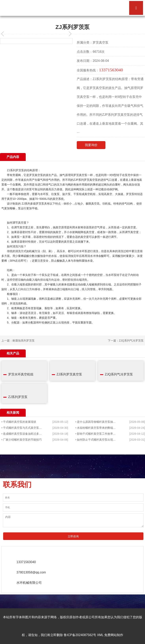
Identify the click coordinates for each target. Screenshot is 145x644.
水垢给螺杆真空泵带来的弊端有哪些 (97, 428)
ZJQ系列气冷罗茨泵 (131, 341)
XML (100, 635)
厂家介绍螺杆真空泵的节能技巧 (22, 440)
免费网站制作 (114, 635)
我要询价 (91, 145)
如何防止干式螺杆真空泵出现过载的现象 (97, 440)
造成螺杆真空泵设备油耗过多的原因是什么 (23, 434)
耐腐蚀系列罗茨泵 (24, 341)
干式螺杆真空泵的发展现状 (20, 422)
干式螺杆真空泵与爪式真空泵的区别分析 (23, 428)
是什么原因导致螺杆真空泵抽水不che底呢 (97, 422)
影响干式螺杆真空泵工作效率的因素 (97, 434)
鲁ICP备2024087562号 (80, 635)
